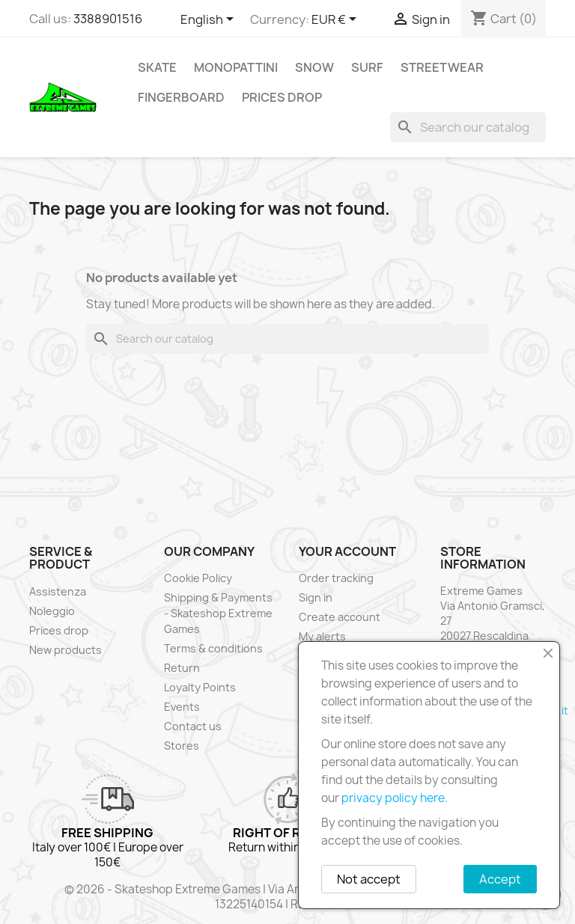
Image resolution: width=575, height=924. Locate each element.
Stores (182, 746)
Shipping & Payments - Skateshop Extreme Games (218, 613)
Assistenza (58, 591)
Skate (157, 67)
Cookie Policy (198, 578)
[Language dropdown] (210, 20)
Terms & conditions (213, 648)
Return (182, 668)
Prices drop (282, 97)
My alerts (322, 636)
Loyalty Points (200, 687)
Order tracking (336, 578)
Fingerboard (181, 97)
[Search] (468, 127)
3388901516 (108, 19)
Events (182, 707)
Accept (500, 879)
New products (66, 650)
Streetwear (442, 67)
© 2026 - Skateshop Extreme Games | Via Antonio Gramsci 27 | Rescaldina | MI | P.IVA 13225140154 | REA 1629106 (288, 897)
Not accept (369, 879)
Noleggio (52, 611)
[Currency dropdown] (337, 20)
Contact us (193, 726)
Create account (340, 617)
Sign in (316, 597)
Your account (347, 551)
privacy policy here (393, 798)
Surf (367, 67)
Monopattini (236, 67)
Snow (314, 67)
